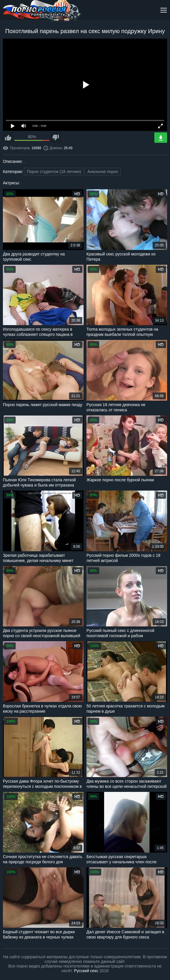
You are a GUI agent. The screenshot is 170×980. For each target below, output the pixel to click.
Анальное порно (103, 172)
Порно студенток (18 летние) (54, 172)
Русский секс (86, 971)
